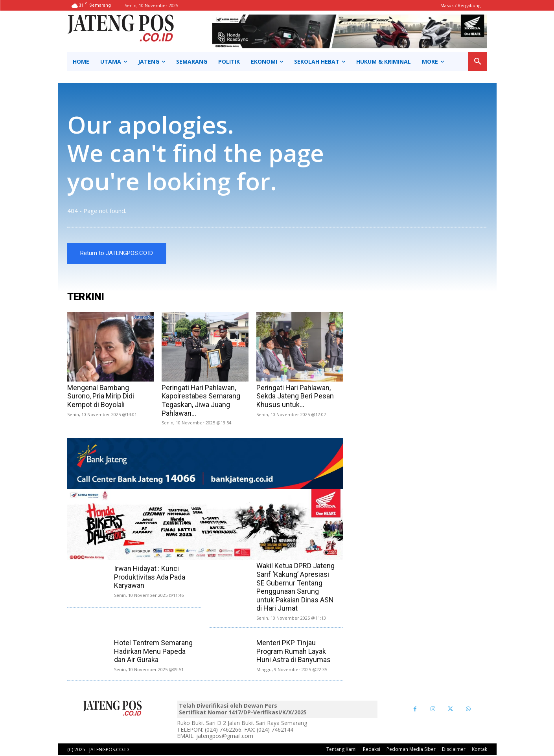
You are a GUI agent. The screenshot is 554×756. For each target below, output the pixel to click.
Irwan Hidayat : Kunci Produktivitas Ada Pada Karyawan (150, 578)
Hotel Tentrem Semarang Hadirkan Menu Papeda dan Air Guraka (153, 652)
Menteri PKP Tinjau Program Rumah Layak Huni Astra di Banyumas (294, 652)
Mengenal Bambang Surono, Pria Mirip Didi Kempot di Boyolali (101, 397)
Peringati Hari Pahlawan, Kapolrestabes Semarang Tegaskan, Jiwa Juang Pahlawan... (201, 401)
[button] (478, 62)
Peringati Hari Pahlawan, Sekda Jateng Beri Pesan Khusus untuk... (295, 397)
